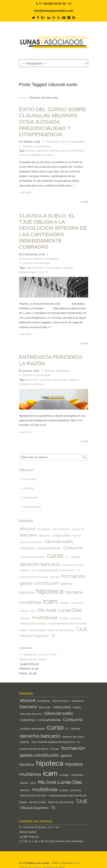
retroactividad (27, 272)
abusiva (31, 151)
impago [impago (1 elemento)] (64, 603)
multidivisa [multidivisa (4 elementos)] (45, 617)
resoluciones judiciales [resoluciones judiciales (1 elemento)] (33, 624)
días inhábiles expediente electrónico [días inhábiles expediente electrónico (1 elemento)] (53, 570)
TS (46, 272)
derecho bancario (42, 155)
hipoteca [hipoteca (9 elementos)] (50, 591)
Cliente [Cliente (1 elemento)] (77, 536)
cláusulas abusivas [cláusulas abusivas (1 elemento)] (31, 542)
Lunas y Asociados (54, 40)
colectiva (74, 380)
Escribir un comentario (36, 146)
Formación (52, 142)
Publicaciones (32, 507)
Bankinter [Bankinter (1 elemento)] (45, 536)
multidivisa (38, 384)
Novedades (78, 142)
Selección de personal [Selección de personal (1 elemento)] (61, 630)
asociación (33, 380)
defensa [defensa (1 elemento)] (76, 557)
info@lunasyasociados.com (54, 11)
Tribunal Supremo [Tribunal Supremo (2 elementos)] (34, 636)
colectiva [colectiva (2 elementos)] (27, 548)
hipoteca (24, 384)
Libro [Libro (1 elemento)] (33, 611)
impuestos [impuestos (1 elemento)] (77, 603)
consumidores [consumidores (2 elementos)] (49, 548)
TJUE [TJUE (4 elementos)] (82, 629)
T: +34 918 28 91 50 (52, 4)
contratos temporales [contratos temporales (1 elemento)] (32, 557)
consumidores (76, 151)
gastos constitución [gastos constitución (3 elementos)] (39, 583)
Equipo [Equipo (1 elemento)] (55, 577)
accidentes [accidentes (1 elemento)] (44, 529)
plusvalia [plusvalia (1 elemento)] (76, 618)
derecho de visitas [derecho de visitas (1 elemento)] (73, 565)
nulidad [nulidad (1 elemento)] (64, 618)
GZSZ (78, 863)
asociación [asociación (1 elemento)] (78, 529)
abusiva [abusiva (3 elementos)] (27, 528)
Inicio (22, 98)
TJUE (40, 272)
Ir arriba (84, 202)
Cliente (63, 380)
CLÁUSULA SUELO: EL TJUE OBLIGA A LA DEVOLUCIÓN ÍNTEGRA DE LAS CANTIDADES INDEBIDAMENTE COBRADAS (53, 231)
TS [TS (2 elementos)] (53, 636)
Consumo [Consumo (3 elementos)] (73, 548)
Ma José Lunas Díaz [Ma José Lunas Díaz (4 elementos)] (60, 610)
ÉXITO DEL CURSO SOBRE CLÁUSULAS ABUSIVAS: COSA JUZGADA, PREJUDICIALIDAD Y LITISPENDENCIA (53, 122)
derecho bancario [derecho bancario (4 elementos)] (40, 564)
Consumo (25, 155)
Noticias (65, 142)
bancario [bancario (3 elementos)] (28, 535)
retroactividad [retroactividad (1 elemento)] (38, 630)
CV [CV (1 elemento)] (67, 557)
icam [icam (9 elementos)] (50, 601)
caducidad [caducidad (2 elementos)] (62, 535)
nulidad (68, 268)
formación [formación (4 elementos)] (73, 576)
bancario (42, 151)
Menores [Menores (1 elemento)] (25, 618)
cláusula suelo (57, 151)
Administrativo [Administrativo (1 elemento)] (61, 529)
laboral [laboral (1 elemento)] (24, 611)
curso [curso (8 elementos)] (55, 556)
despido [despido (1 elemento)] (25, 570)
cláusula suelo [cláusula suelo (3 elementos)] (58, 541)
